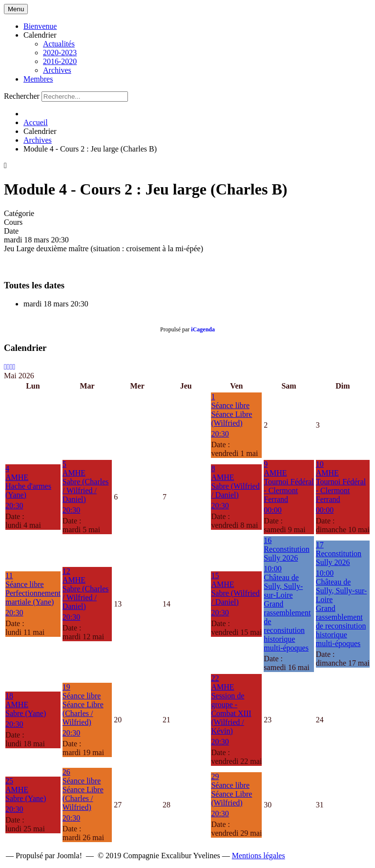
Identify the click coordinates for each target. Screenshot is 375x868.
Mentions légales (259, 856)
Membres (38, 79)
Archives (57, 70)
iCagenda (203, 329)
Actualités (59, 44)
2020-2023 (60, 53)
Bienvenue (40, 26)
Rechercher (22, 96)
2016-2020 (60, 61)
